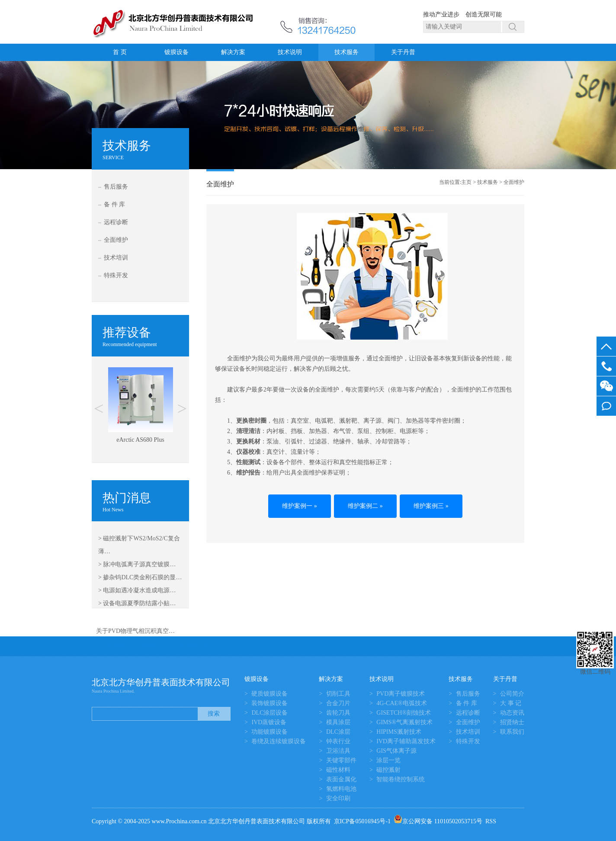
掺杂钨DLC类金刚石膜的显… (142, 577)
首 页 (120, 52)
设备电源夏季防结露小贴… (139, 603)
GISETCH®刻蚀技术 (404, 713)
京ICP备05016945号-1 (362, 821)
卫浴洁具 (338, 751)
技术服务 (346, 52)
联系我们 (512, 732)
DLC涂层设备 (269, 713)
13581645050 (606, 366)
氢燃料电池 (341, 789)
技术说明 (290, 52)
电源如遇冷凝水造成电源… (139, 590)
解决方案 (233, 52)
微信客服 (606, 386)
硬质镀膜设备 (269, 694)
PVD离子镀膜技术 (401, 694)
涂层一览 (388, 760)
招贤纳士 (512, 722)
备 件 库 (114, 204)
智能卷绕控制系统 (401, 779)
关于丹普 (403, 52)
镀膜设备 (176, 52)
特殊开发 (116, 275)
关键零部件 (341, 760)
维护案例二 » (365, 506)
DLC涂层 (338, 732)
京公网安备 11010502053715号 (438, 821)
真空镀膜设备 (192, 646)
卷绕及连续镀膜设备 (279, 741)
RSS (491, 821)
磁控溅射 (388, 770)
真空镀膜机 (150, 646)
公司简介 (512, 694)
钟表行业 (338, 741)
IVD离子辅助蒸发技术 (406, 741)
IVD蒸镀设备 (269, 722)
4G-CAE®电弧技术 (401, 703)
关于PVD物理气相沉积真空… (135, 631)
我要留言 (606, 406)
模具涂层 (338, 722)
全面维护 (116, 240)
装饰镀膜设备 (269, 703)
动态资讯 (512, 713)
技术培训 (116, 258)
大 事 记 (511, 703)
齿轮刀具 (338, 713)
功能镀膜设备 (269, 732)
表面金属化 (341, 779)
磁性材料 (338, 770)
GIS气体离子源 (396, 751)
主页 (466, 182)
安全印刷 (338, 798)
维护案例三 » (431, 506)
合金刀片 (338, 703)
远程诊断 (116, 222)
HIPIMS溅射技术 (399, 732)
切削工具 (338, 694)
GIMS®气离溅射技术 (404, 722)
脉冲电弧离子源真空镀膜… (139, 564)
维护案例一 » (300, 506)
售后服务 (116, 187)
